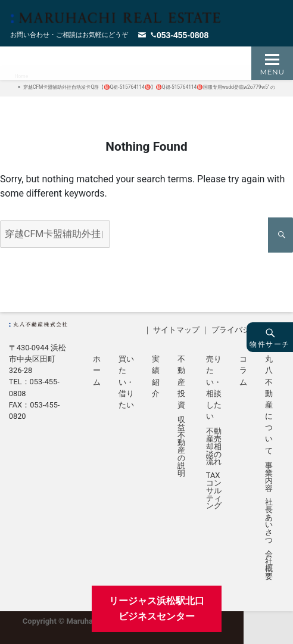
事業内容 (269, 477)
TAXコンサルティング (214, 491)
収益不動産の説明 (181, 447)
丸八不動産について (269, 405)
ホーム (97, 370)
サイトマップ (176, 330)
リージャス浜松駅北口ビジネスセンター (157, 609)
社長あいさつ (269, 522)
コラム (243, 370)
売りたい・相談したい (214, 388)
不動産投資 (181, 382)
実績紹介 (156, 376)
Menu (272, 72)
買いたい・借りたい (126, 382)
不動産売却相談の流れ (214, 447)
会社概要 (269, 566)
